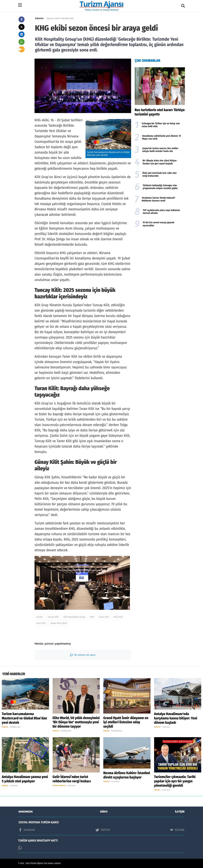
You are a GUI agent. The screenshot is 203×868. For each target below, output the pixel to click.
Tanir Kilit (41, 623)
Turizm (39, 617)
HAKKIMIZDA (26, 812)
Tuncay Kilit (53, 617)
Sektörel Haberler (59, 786)
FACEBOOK (27, 830)
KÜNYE (104, 812)
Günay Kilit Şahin (59, 623)
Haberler (39, 18)
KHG (92, 617)
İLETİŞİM (180, 812)
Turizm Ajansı (37, 863)
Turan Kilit (104, 617)
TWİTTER (103, 830)
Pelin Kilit (118, 617)
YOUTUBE (177, 830)
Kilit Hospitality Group (74, 617)
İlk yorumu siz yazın (83, 655)
